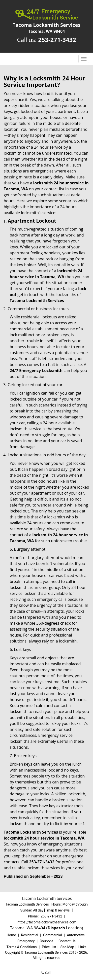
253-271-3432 (57, 40)
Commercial (52, 935)
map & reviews (59, 910)
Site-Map (67, 947)
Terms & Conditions (22, 947)
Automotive (76, 935)
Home (11, 935)
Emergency (26, 941)
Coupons (47, 941)
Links (82, 947)
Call (46, 973)
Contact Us (67, 941)
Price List (49, 947)
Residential (30, 935)
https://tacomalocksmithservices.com (47, 922)
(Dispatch (56, 928)
